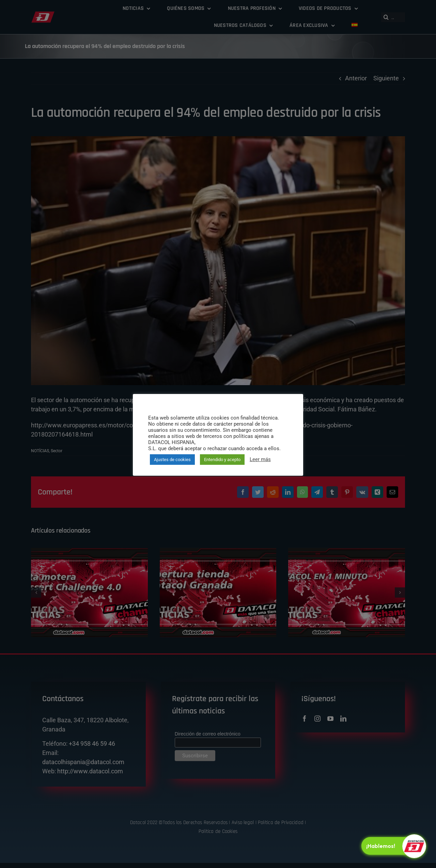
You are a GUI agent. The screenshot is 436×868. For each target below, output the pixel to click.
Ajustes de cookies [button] (172, 460)
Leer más (260, 459)
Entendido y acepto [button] (222, 460)
